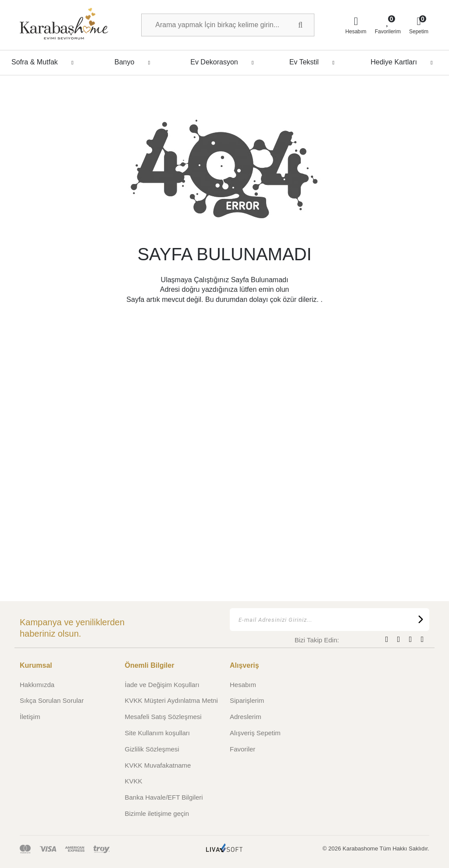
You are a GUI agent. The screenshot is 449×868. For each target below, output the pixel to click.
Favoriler (242, 749)
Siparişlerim (247, 700)
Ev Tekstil (314, 62)
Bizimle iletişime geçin (157, 813)
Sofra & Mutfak (45, 62)
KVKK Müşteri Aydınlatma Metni (171, 700)
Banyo (135, 62)
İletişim (30, 717)
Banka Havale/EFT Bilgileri (164, 797)
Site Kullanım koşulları (157, 733)
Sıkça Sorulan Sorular (52, 700)
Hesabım (243, 685)
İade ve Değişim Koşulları (162, 685)
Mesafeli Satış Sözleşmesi (163, 717)
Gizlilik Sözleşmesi (152, 749)
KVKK (134, 781)
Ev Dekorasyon (224, 62)
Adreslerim (246, 717)
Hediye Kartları (404, 62)
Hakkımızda (37, 685)
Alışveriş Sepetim (255, 733)
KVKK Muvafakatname (158, 765)
